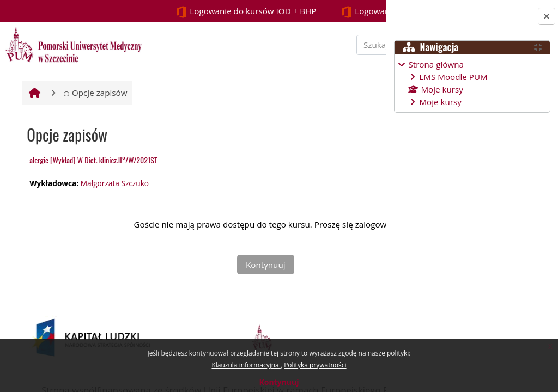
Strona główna (436, 64)
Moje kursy (440, 102)
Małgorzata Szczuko (113, 213)
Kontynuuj (279, 382)
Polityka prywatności (315, 365)
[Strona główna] (72, 44)
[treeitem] (472, 83)
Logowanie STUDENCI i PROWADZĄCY (288, 12)
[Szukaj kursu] (310, 60)
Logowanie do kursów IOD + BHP (113, 12)
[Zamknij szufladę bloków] (547, 16)
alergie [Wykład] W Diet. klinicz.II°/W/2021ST (92, 190)
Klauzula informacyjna (246, 365)
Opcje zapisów (94, 123)
